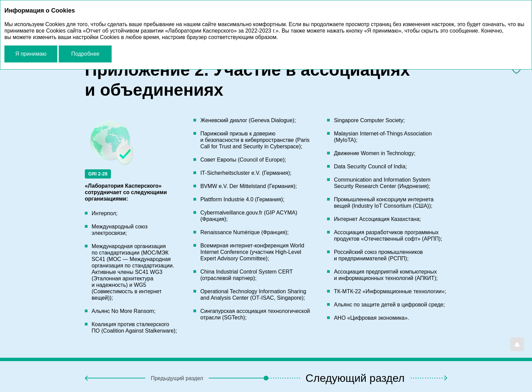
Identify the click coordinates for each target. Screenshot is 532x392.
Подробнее (85, 54)
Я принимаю (31, 54)
